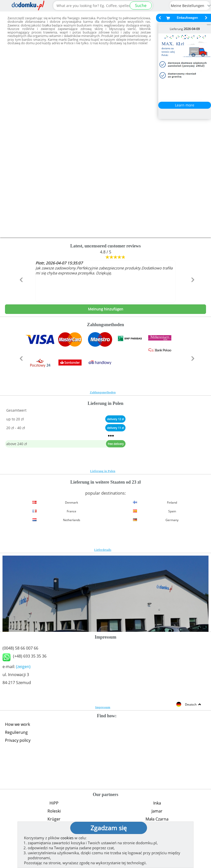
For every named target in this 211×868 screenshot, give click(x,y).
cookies (67, 838)
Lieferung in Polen (103, 471)
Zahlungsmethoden (103, 392)
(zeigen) (23, 667)
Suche (141, 5)
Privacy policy (18, 740)
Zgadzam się (109, 828)
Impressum (103, 707)
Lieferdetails (103, 550)
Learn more (185, 105)
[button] (20, 290)
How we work (17, 724)
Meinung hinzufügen (106, 309)
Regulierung (16, 732)
